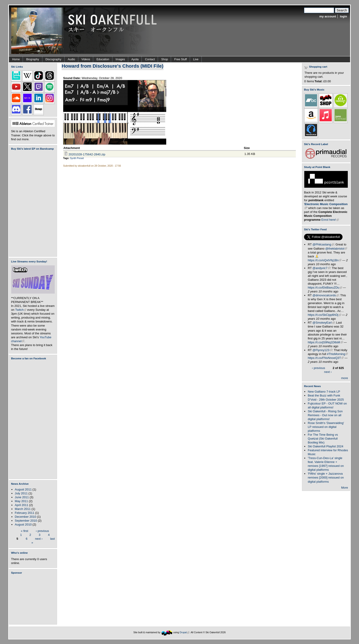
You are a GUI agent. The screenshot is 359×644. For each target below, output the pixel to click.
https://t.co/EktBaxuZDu (325, 288)
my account (328, 16)
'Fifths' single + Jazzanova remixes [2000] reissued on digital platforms (326, 477)
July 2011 (21, 493)
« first (24, 531)
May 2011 (22, 501)
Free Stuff (180, 59)
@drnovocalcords (326, 295)
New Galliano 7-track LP (324, 392)
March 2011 (23, 509)
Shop (165, 59)
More (345, 488)
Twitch (21, 310)
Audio (71, 59)
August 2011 (23, 489)
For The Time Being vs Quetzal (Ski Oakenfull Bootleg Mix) (323, 439)
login (343, 16)
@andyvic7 (321, 268)
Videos (86, 59)
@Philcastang (323, 244)
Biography (33, 59)
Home (16, 59)
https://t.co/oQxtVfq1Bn (325, 260)
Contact (150, 59)
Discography (53, 59)
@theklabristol (336, 249)
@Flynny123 (322, 350)
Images (120, 59)
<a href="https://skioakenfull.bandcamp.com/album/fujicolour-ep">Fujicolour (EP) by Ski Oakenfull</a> (32, 203)
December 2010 (26, 517)
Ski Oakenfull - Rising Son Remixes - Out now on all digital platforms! (325, 415)
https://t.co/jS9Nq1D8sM (325, 342)
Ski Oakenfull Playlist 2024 (325, 446)
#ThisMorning (337, 354)
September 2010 (26, 521)
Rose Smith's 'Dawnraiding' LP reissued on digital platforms (326, 427)
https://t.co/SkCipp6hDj (324, 315)
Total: (319, 81)
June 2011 (22, 497)
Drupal (185, 632)
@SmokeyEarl (324, 323)
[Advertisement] (34, 599)
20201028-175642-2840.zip (87, 154)
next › (39, 538)
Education (103, 59)
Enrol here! (330, 220)
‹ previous (42, 531)
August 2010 (23, 524)
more (345, 378)
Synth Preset (77, 158)
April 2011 (22, 505)
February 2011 (25, 513)
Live (196, 59)
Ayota (135, 59)
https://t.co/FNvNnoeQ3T (326, 358)
